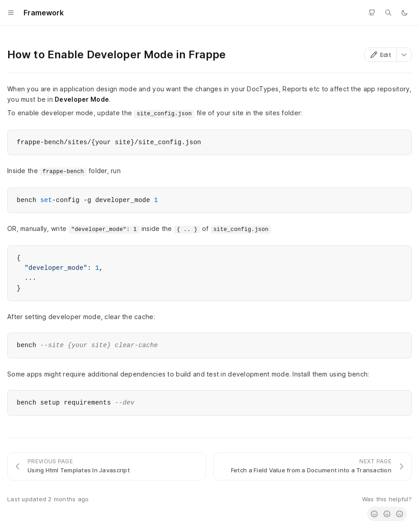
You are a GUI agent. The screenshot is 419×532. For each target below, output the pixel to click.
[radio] (374, 514)
